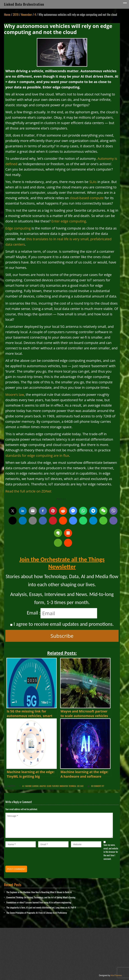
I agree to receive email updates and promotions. (62, 624)
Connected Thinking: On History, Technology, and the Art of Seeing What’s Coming (41, 897)
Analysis (43, 786)
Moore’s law (15, 395)
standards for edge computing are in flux (37, 455)
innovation (64, 786)
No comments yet (98, 786)
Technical (72, 786)
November (26, 14)
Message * (59, 825)
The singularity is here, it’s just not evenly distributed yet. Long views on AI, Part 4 (41, 907)
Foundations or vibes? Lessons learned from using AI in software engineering (39, 902)
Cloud (49, 786)
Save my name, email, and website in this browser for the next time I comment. (111, 852)
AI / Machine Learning (30, 786)
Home (7, 14)
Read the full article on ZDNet (28, 491)
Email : (34, 613)
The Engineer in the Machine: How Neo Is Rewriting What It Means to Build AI (39, 892)
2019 (16, 14)
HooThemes (116, 975)
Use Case (80, 786)
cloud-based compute (87, 198)
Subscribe (62, 636)
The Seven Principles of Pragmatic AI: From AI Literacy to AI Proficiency (37, 913)
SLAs (93, 182)
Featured (55, 786)
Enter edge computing (69, 221)
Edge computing (18, 228)
